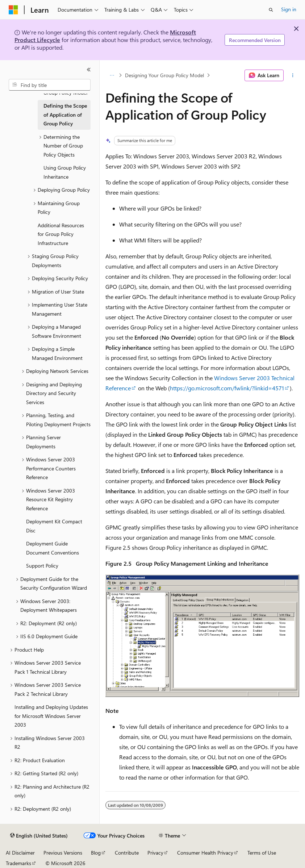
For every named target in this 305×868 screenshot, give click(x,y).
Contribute (127, 853)
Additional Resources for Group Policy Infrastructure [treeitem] (61, 234)
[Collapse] (89, 70)
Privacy (155, 853)
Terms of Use (262, 853)
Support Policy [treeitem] (42, 566)
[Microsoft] (13, 10)
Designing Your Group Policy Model (164, 75)
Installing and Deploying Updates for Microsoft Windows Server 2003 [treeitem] (51, 716)
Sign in (289, 9)
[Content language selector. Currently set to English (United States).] (39, 836)
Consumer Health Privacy (205, 853)
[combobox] (50, 85)
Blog (96, 853)
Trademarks (18, 863)
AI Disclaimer (20, 853)
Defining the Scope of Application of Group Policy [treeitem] (65, 115)
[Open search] (271, 10)
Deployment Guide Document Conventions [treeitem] (53, 548)
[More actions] (293, 75)
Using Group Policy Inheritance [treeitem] (65, 172)
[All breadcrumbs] (112, 75)
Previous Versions (63, 853)
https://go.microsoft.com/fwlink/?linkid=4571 (227, 388)
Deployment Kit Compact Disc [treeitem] (54, 526)
